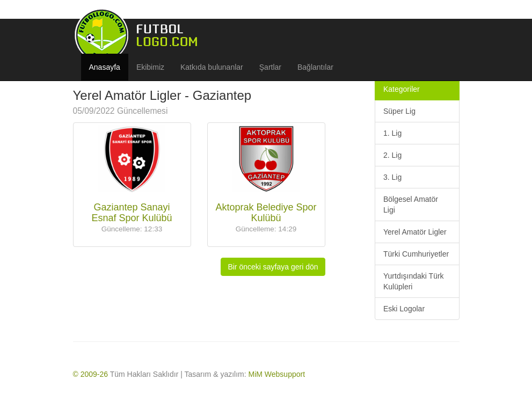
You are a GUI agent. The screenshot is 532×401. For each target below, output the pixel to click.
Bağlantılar (315, 67)
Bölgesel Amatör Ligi (411, 205)
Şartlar (270, 67)
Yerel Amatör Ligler (415, 232)
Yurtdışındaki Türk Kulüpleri (414, 281)
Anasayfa (105, 67)
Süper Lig (399, 111)
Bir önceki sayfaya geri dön (273, 267)
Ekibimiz (150, 67)
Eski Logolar (404, 309)
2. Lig (392, 155)
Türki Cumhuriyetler (416, 254)
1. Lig (392, 133)
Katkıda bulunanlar (212, 67)
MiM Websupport (277, 374)
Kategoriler (402, 89)
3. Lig (392, 177)
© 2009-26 (91, 374)
